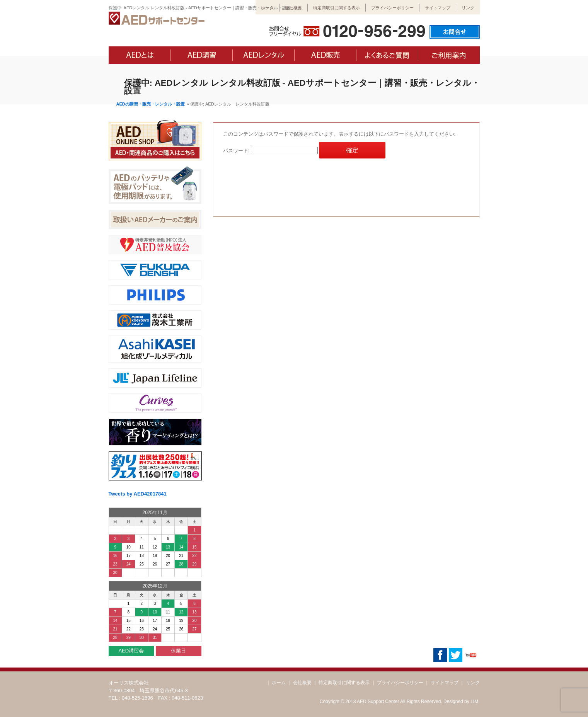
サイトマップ (438, 8)
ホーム (267, 8)
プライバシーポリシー (392, 8)
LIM (474, 702)
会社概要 (293, 8)
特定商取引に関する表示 (337, 8)
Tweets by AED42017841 (138, 494)
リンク (468, 8)
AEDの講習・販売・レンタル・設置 (151, 104)
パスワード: (270, 151)
